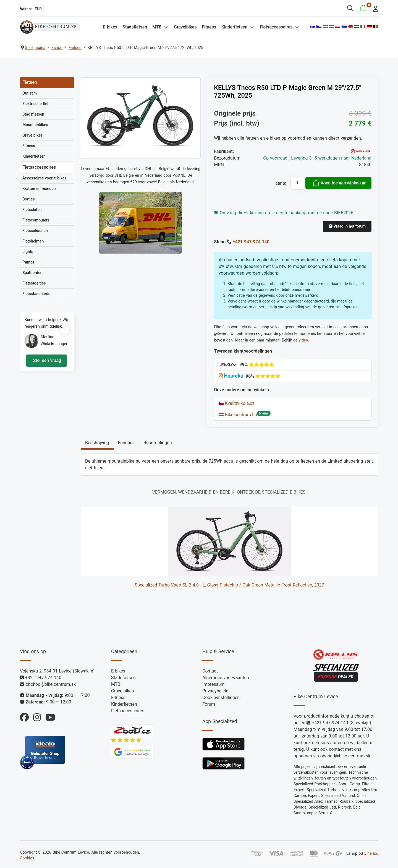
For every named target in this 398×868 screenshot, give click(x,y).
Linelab (371, 853)
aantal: (282, 183)
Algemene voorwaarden (226, 678)
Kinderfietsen (234, 27)
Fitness (209, 27)
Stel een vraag (46, 360)
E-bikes (110, 27)
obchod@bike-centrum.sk (51, 684)
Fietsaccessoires (276, 27)
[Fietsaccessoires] (296, 27)
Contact (210, 671)
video (303, 340)
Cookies (27, 858)
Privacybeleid (215, 691)
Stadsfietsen (135, 27)
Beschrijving (97, 443)
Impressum (214, 684)
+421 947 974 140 (251, 242)
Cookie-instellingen (221, 698)
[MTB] (165, 27)
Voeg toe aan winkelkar (339, 183)
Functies (126, 443)
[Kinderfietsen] (251, 27)
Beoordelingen (158, 443)
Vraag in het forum (347, 226)
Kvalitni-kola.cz (236, 403)
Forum (209, 704)
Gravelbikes (185, 27)
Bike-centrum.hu (238, 415)
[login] (374, 8)
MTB (157, 27)
